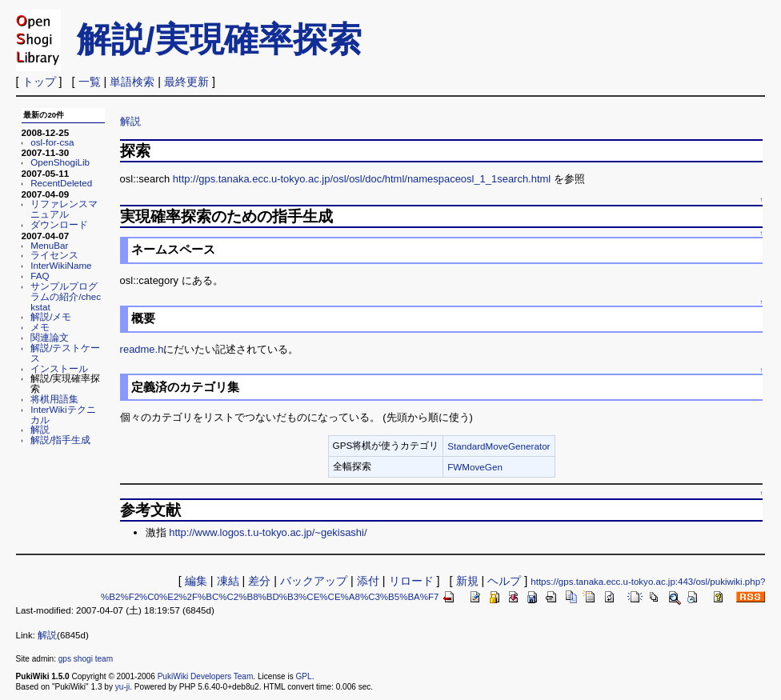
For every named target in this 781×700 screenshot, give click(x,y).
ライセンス (54, 255)
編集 (196, 581)
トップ (39, 82)
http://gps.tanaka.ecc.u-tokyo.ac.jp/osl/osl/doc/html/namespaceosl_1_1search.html (362, 179)
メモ (40, 327)
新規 (467, 581)
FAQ (40, 276)
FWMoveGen (475, 467)
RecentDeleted (61, 183)
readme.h (142, 349)
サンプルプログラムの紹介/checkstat (66, 296)
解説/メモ (51, 316)
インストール (59, 368)
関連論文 (50, 337)
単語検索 (132, 82)
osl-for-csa (52, 142)
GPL (304, 676)
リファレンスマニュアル (64, 209)
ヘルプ (504, 581)
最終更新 (186, 82)
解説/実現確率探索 (219, 39)
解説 (40, 429)
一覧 (90, 82)
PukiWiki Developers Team (206, 676)
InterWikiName (61, 265)
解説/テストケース (65, 353)
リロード (411, 581)
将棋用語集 (54, 399)
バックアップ (314, 581)
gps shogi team (86, 659)
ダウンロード (59, 224)
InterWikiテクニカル (63, 414)
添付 (368, 581)
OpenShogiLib (60, 162)
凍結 (228, 581)
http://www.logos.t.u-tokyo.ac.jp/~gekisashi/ (268, 532)
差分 (259, 581)
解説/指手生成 (60, 440)
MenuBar (49, 245)
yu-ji (122, 687)
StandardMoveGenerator (499, 446)
